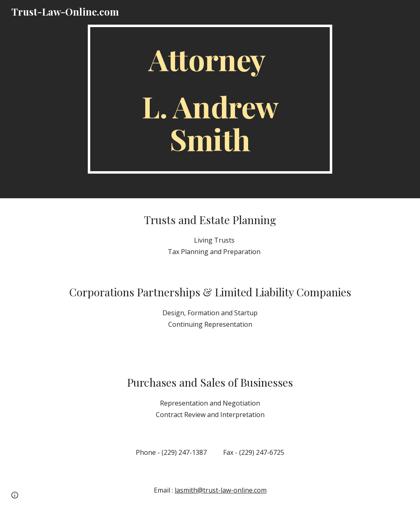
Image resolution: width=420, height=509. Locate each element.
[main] (210, 99)
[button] (15, 495)
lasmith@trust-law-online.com (221, 490)
